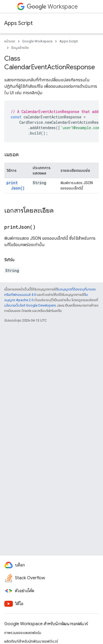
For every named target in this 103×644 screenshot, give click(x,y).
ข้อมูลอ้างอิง (20, 48)
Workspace (52, 7)
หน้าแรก (10, 41)
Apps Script (18, 23)
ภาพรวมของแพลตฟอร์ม (23, 633)
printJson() (16, 185)
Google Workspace (37, 41)
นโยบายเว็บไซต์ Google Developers (30, 305)
